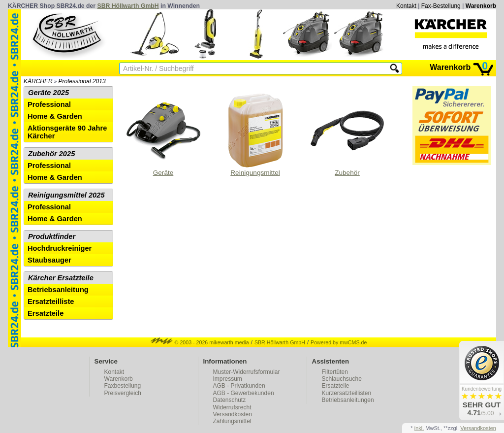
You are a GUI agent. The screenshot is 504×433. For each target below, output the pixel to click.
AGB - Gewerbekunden (244, 393)
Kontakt (406, 6)
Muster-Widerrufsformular (247, 372)
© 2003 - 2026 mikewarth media (200, 342)
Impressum (228, 379)
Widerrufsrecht (232, 407)
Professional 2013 (82, 81)
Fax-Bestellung (441, 6)
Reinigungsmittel (255, 135)
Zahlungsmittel (232, 421)
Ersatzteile (46, 313)
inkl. (419, 428)
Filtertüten (335, 372)
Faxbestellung (123, 386)
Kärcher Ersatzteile (61, 278)
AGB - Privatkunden (239, 386)
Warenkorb (481, 6)
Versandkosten (233, 414)
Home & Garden (55, 116)
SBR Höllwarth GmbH (128, 6)
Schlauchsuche (342, 379)
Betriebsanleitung (58, 290)
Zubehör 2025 (51, 154)
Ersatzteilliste (51, 301)
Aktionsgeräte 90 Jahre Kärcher (67, 132)
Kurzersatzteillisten (347, 393)
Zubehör (347, 135)
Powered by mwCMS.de (339, 342)
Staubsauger (49, 260)
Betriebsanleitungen (348, 400)
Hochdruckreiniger (60, 248)
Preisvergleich (123, 393)
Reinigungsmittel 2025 (66, 195)
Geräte (163, 135)
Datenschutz (230, 400)
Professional (49, 104)
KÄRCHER (38, 81)
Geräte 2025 (48, 93)
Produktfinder (52, 236)
